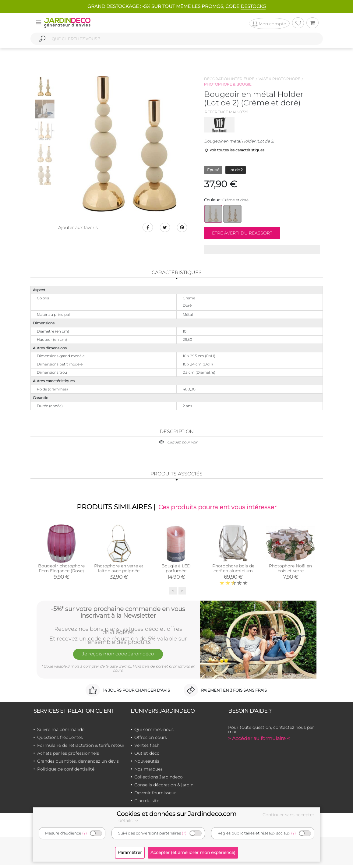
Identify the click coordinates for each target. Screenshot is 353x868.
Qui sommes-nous (154, 732)
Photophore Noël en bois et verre (290, 571)
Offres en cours (151, 740)
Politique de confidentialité (66, 772)
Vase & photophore (279, 79)
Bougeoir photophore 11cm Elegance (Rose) (61, 571)
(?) (85, 833)
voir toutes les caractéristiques (234, 150)
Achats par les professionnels (68, 756)
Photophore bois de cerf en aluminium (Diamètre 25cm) (233, 573)
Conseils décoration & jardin (164, 788)
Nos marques (148, 772)
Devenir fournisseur (155, 796)
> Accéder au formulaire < (259, 741)
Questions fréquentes (60, 740)
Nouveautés (147, 764)
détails (129, 820)
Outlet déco (147, 756)
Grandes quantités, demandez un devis (78, 764)
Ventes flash (147, 748)
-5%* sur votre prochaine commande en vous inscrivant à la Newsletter (118, 614)
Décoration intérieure (229, 79)
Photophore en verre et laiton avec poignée (119, 571)
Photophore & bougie (228, 84)
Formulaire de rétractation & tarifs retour (81, 748)
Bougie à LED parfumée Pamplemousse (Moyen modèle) (176, 576)
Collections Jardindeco (159, 780)
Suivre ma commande (61, 732)
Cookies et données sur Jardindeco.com (176, 814)
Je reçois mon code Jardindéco (118, 658)
